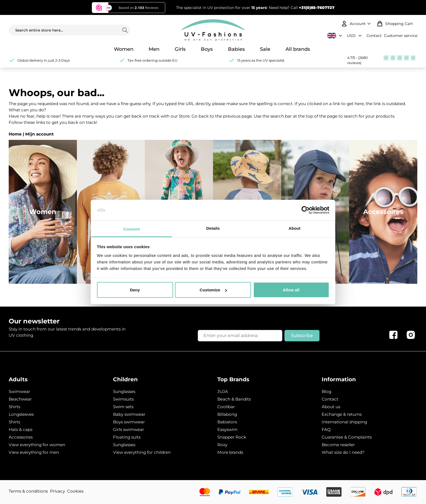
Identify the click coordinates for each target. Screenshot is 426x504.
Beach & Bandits (234, 399)
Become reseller (338, 445)
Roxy (222, 445)
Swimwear (19, 391)
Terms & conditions (28, 491)
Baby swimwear (129, 414)
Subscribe (302, 336)
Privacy (57, 491)
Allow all (291, 290)
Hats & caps (21, 429)
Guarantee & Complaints (347, 437)
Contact (374, 36)
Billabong (227, 414)
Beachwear (20, 399)
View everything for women (37, 445)
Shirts (14, 407)
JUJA (223, 391)
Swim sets (123, 407)
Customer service (401, 36)
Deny (135, 290)
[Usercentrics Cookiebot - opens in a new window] (306, 210)
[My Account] (357, 24)
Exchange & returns (342, 414)
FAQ (326, 429)
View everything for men (34, 452)
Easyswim (227, 429)
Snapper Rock (232, 437)
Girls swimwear (129, 429)
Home (15, 134)
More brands (230, 452)
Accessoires (21, 437)
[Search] (126, 30)
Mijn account (40, 134)
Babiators (227, 422)
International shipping (344, 422)
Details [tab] (213, 228)
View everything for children (142, 452)
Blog (326, 391)
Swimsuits (123, 399)
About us (331, 407)
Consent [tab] (132, 229)
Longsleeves (21, 414)
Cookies (75, 491)
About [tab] (295, 228)
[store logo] (213, 30)
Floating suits (127, 437)
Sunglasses (124, 391)
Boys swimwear (129, 422)
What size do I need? (343, 452)
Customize (213, 290)
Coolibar (226, 407)
